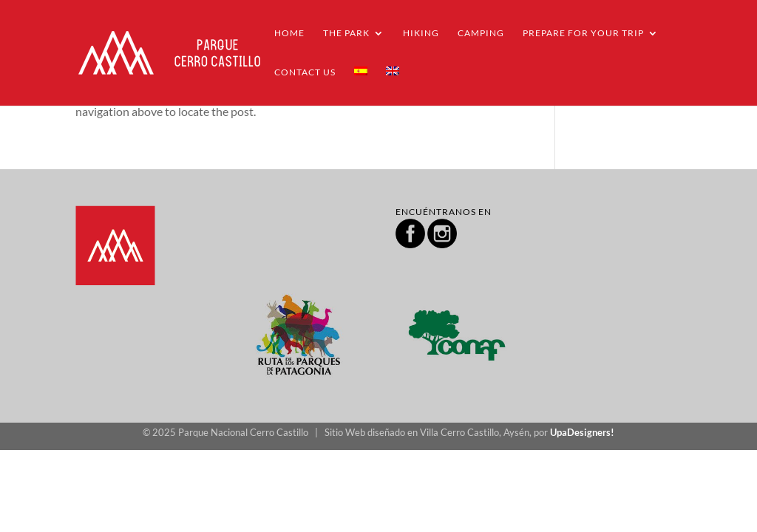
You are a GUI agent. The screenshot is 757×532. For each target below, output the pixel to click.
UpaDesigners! (582, 432)
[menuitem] (361, 86)
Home (289, 33)
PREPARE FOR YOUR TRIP (583, 33)
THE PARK (346, 33)
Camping (481, 33)
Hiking (421, 33)
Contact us (305, 72)
